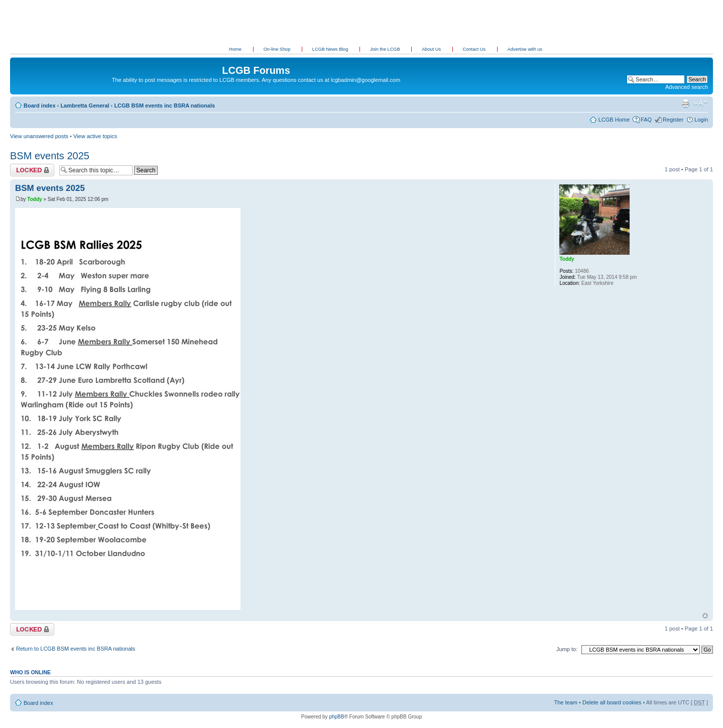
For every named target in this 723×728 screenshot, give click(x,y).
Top (705, 616)
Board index (40, 106)
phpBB (336, 717)
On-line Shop (278, 49)
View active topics (95, 136)
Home (235, 49)
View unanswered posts (39, 136)
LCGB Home (614, 120)
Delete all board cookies (612, 702)
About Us (432, 49)
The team (566, 702)
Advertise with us (525, 49)
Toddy (34, 199)
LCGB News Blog (331, 49)
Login (701, 120)
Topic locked (32, 170)
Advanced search (687, 87)
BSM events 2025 (50, 156)
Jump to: (567, 649)
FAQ (646, 120)
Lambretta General (85, 106)
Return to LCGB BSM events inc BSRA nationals (76, 649)
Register (673, 120)
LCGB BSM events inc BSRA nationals (164, 106)
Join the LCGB (386, 49)
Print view (685, 103)
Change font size (701, 103)
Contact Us (475, 49)
